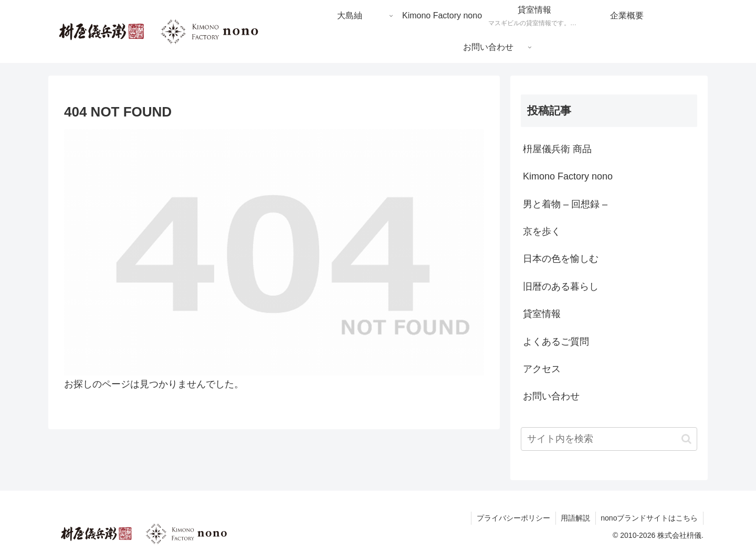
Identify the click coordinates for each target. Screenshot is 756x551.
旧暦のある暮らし (561, 287)
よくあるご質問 (556, 342)
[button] (686, 439)
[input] (609, 439)
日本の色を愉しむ (561, 259)
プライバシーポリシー (512, 518)
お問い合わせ (551, 396)
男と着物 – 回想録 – (565, 204)
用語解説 (575, 518)
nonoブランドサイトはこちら (649, 518)
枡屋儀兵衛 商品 (557, 149)
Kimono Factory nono (568, 176)
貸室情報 (542, 314)
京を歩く (542, 231)
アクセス (542, 369)
